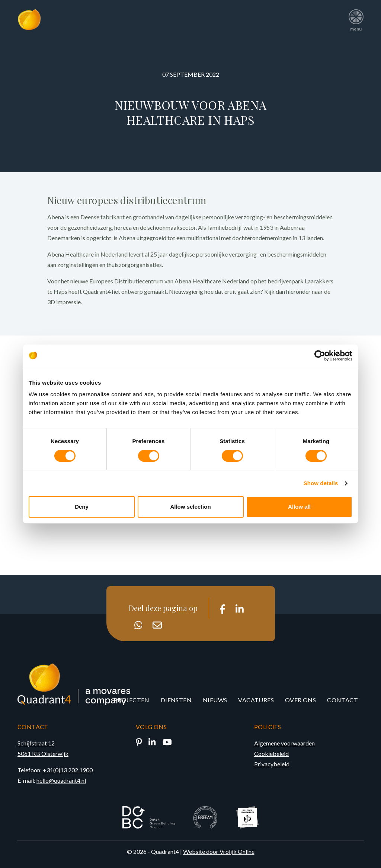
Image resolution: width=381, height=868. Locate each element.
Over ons (300, 700)
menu (356, 18)
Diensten (176, 700)
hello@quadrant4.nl (61, 780)
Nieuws (215, 700)
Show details (321, 483)
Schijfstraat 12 (36, 743)
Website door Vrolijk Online (219, 851)
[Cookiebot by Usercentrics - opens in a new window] (320, 356)
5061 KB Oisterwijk (43, 753)
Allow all (299, 507)
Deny (82, 507)
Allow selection (190, 507)
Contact (342, 700)
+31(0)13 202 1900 (68, 770)
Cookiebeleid (271, 753)
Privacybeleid (272, 764)
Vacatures (256, 700)
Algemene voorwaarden (284, 743)
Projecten (132, 700)
